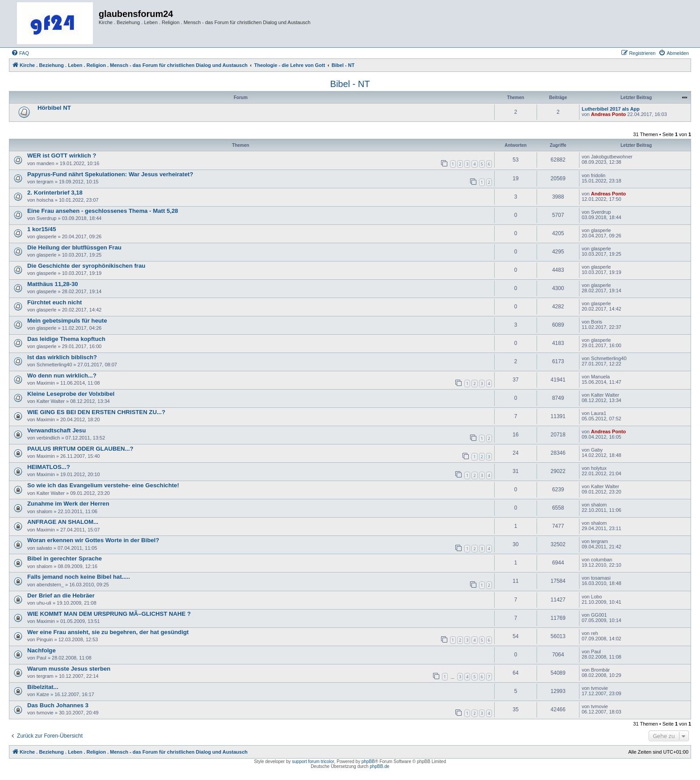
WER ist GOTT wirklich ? (62, 156)
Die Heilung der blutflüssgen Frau (74, 247)
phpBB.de (379, 766)
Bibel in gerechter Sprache (65, 558)
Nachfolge (42, 650)
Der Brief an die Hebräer (61, 595)
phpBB (368, 761)
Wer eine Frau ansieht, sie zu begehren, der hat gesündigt (108, 632)
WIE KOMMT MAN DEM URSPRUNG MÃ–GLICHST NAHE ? (109, 614)
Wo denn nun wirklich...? (62, 375)
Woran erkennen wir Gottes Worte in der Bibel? (93, 540)
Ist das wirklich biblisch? (62, 357)
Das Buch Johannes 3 (58, 705)
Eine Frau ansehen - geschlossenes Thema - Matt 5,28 (103, 211)
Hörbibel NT (54, 108)
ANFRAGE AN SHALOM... (63, 522)
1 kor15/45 (42, 229)
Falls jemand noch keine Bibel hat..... (79, 577)
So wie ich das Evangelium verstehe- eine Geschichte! (103, 485)
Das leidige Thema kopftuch (66, 339)
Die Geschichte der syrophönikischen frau (86, 266)
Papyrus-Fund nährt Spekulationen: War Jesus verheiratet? (110, 174)
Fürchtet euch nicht (54, 302)
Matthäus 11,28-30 (53, 284)
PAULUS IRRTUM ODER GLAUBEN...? (80, 449)
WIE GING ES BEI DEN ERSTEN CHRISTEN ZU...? (96, 412)
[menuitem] (20, 53)
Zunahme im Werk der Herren (68, 504)
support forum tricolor (313, 761)
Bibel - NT (350, 84)
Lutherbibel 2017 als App (611, 109)
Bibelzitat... (43, 687)
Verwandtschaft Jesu (56, 430)
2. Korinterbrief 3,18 (55, 193)
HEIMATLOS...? (49, 467)
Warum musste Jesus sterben (69, 669)
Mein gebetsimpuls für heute (67, 321)
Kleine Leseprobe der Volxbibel (71, 394)
